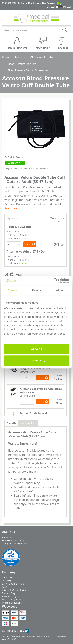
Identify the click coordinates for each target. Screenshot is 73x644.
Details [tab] (36, 290)
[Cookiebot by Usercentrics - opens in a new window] (54, 281)
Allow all (37, 349)
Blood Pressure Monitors (22, 64)
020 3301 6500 (9, 3)
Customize (37, 360)
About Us (7, 537)
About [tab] (60, 290)
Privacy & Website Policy (14, 590)
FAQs (5, 587)
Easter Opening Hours (13, 584)
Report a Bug (8, 593)
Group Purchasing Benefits (15, 544)
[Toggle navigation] (6, 17)
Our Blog (6, 581)
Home (6, 57)
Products (20, 57)
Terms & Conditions (12, 603)
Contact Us (7, 577)
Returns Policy (9, 596)
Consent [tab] (13, 290)
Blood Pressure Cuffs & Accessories (28, 70)
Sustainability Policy (12, 600)
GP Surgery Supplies (42, 57)
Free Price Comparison (13, 540)
